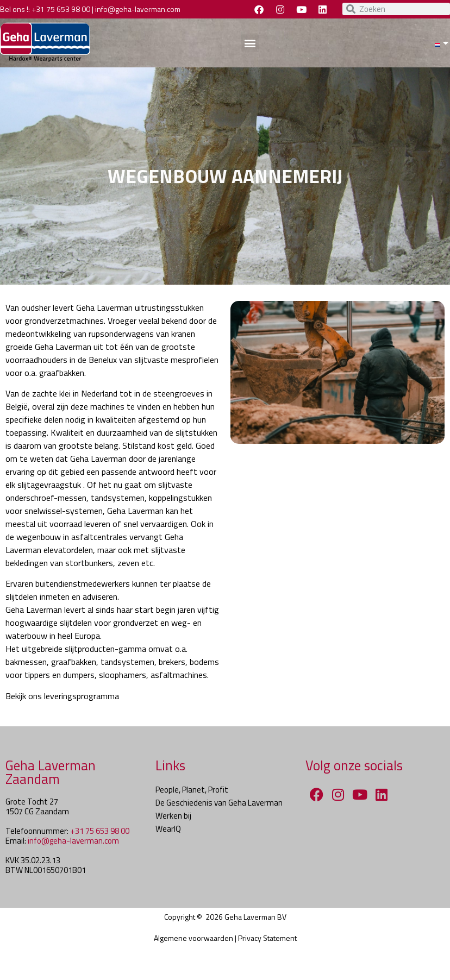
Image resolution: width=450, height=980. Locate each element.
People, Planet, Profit (192, 790)
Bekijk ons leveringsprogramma (62, 696)
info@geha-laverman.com (138, 9)
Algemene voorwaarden (193, 938)
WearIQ (168, 829)
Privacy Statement (267, 938)
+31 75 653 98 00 (61, 9)
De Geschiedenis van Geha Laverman (219, 803)
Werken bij (173, 816)
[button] (250, 43)
